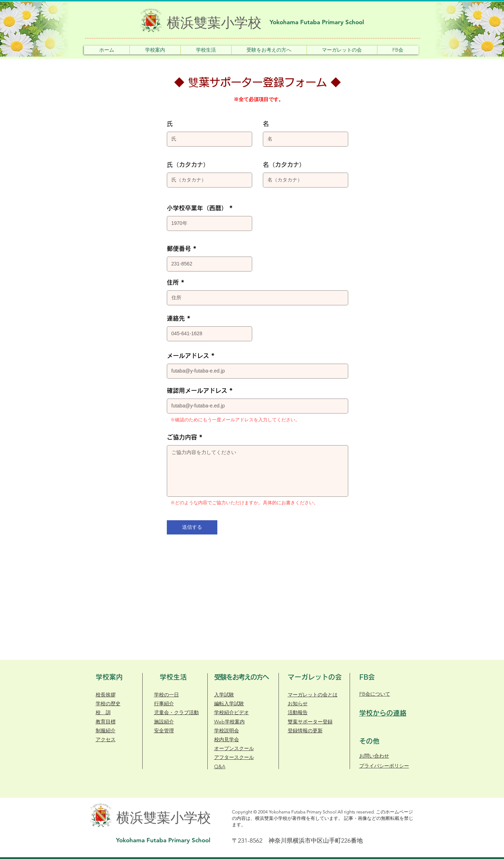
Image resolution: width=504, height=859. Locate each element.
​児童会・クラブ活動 (176, 712)
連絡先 (176, 318)
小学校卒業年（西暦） (197, 208)
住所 (173, 282)
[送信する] (192, 527)
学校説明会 (227, 731)
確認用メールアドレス (197, 391)
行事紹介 (164, 703)
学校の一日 (166, 695)
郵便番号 (179, 249)
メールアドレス (188, 356)
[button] (155, 50)
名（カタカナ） (284, 165)
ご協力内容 (182, 437)
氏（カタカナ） (188, 165)
